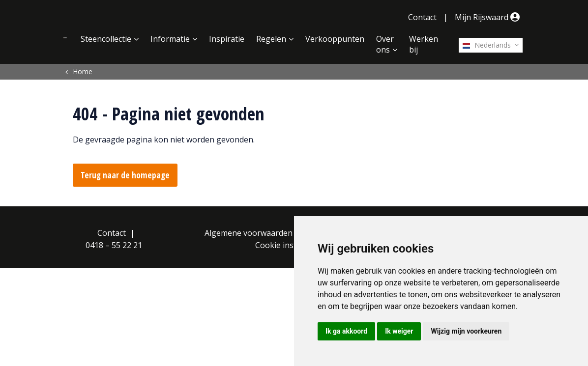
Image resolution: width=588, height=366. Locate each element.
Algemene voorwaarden (249, 233)
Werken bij (424, 44)
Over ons (385, 44)
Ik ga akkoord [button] (346, 331)
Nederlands (487, 45)
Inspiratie (227, 39)
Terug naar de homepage (125, 175)
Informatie (170, 39)
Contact (422, 17)
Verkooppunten (335, 39)
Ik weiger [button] (399, 331)
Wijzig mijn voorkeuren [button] (466, 331)
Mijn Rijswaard (489, 17)
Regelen (271, 39)
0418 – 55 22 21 (114, 245)
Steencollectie (106, 39)
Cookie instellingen (291, 245)
